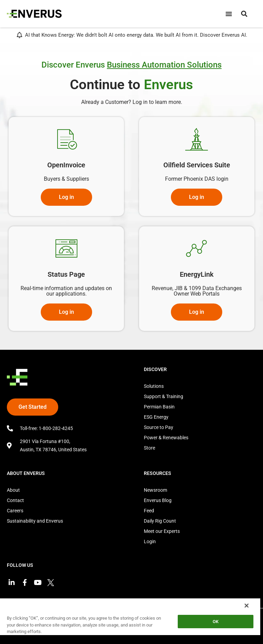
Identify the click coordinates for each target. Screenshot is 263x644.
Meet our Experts (162, 531)
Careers (15, 511)
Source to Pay (159, 427)
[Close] (247, 606)
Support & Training (164, 396)
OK (216, 622)
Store (149, 448)
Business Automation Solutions (164, 65)
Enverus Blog (158, 500)
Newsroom (155, 490)
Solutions (154, 386)
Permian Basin (159, 407)
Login (150, 541)
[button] (244, 14)
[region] (130, 621)
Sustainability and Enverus (35, 521)
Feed (149, 511)
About (13, 490)
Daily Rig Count (160, 521)
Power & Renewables (166, 438)
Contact (15, 500)
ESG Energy (156, 417)
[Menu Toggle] (229, 14)
